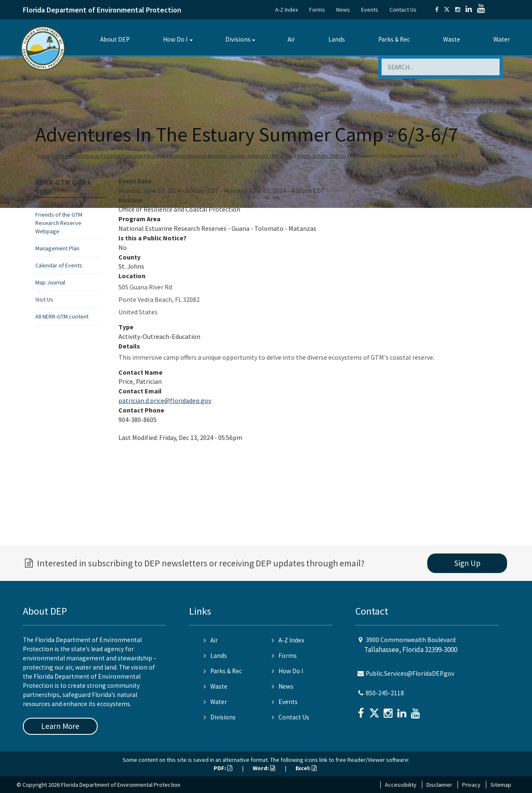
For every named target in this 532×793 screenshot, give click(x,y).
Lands (337, 39)
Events (370, 10)
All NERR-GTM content (62, 316)
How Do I (175, 39)
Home (43, 156)
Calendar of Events (59, 265)
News (343, 10)
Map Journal (50, 282)
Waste (452, 39)
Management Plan (57, 248)
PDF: (223, 768)
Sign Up (467, 563)
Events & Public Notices (321, 156)
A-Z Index (287, 10)
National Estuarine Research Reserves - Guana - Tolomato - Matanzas (220, 156)
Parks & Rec (394, 39)
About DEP (115, 39)
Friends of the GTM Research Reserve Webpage (59, 223)
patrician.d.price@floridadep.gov (165, 400)
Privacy (471, 785)
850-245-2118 (385, 693)
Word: (264, 768)
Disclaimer (439, 785)
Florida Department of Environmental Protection (102, 10)
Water (502, 39)
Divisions (238, 39)
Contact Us (403, 10)
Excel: (306, 768)
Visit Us (44, 299)
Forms (317, 10)
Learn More (60, 726)
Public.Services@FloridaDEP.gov (410, 673)
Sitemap (501, 785)
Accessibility (401, 785)
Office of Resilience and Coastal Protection (98, 156)
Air (291, 39)
